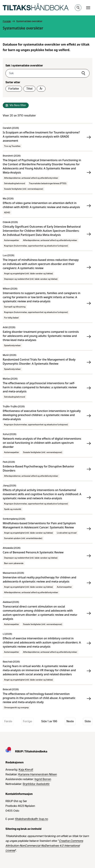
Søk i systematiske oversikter (24, 66)
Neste (70, 721)
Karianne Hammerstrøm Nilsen (38, 774)
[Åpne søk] (78, 8)
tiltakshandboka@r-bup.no (32, 819)
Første (8, 721)
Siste (88, 721)
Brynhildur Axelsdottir (36, 784)
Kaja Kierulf (26, 770)
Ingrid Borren (43, 779)
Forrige (27, 721)
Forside (7, 21)
